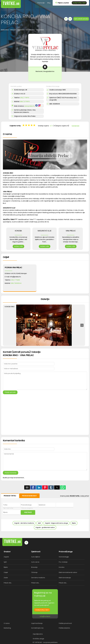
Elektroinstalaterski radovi (68, 572)
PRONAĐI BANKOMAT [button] (29, 496)
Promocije (41, 3)
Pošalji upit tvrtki (10, 392)
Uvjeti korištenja (37, 623)
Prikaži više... (8, 583)
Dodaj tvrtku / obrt (79, 3)
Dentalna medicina (38, 578)
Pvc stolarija (63, 562)
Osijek (6, 572)
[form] (45, 513)
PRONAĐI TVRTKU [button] (10, 496)
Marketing (7, 628)
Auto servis (35, 562)
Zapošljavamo (38, 634)
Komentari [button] (76, 126)
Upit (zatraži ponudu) (81, 19)
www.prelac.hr (30, 106)
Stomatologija (64, 557)
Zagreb (6, 557)
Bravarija (34, 567)
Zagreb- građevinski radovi (45, 527)
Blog (49, 3)
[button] (82, 325)
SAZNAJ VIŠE (18, 246)
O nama (7, 623)
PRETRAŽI (28, 512)
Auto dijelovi (36, 557)
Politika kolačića (64, 628)
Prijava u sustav (62, 3)
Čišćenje (34, 572)
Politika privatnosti (65, 623)
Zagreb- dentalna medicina (24, 523)
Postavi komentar (11, 473)
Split (39, 523)
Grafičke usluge (38, 639)
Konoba (62, 567)
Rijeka (74, 523)
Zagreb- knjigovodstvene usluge (56, 523)
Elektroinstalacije (65, 578)
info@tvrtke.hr (45, 616)
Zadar (6, 578)
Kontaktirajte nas (37, 628)
